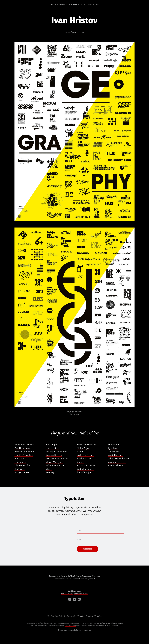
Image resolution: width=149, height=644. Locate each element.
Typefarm (113, 448)
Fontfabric (20, 462)
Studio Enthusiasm (86, 465)
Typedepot (113, 445)
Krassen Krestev (54, 455)
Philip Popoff (83, 448)
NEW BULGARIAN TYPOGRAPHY (64, 5)
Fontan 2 (19, 459)
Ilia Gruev (20, 469)
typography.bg (73, 630)
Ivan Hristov (52, 448)
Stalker (80, 462)
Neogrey (50, 472)
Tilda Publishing (70, 626)
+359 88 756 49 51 (67, 594)
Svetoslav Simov (85, 469)
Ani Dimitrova (22, 448)
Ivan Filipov (52, 445)
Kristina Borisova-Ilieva (58, 459)
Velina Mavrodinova (118, 459)
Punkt (80, 452)
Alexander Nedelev (24, 445)
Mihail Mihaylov (54, 462)
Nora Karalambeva (86, 445)
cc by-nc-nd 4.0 (85, 630)
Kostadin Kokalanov (56, 452)
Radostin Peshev (85, 455)
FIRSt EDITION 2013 (90, 5)
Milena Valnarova (55, 465)
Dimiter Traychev (24, 455)
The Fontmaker (23, 465)
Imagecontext (22, 472)
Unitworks (113, 452)
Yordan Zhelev (115, 465)
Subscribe (87, 549)
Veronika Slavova (117, 462)
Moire (49, 469)
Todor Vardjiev (84, 472)
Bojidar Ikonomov (24, 452)
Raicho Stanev (84, 459)
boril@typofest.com (81, 594)
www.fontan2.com (75, 33)
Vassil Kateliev (115, 455)
